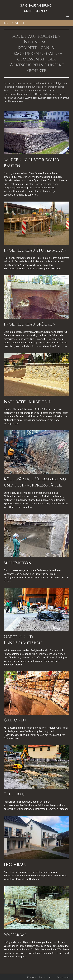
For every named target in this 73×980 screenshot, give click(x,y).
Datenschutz (47, 977)
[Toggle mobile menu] (68, 16)
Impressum (63, 977)
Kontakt (32, 977)
